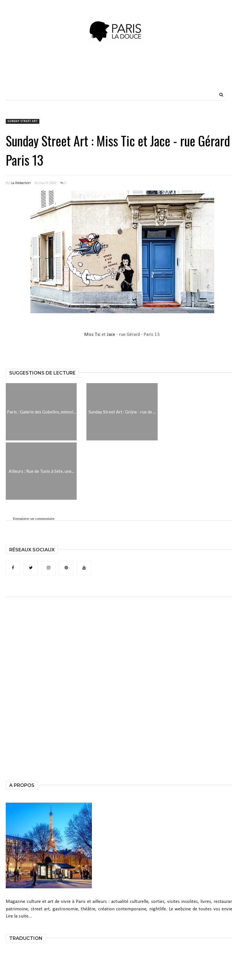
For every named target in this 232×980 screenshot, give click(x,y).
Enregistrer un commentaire (34, 519)
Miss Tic (93, 335)
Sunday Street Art (23, 121)
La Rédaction (21, 183)
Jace (111, 335)
